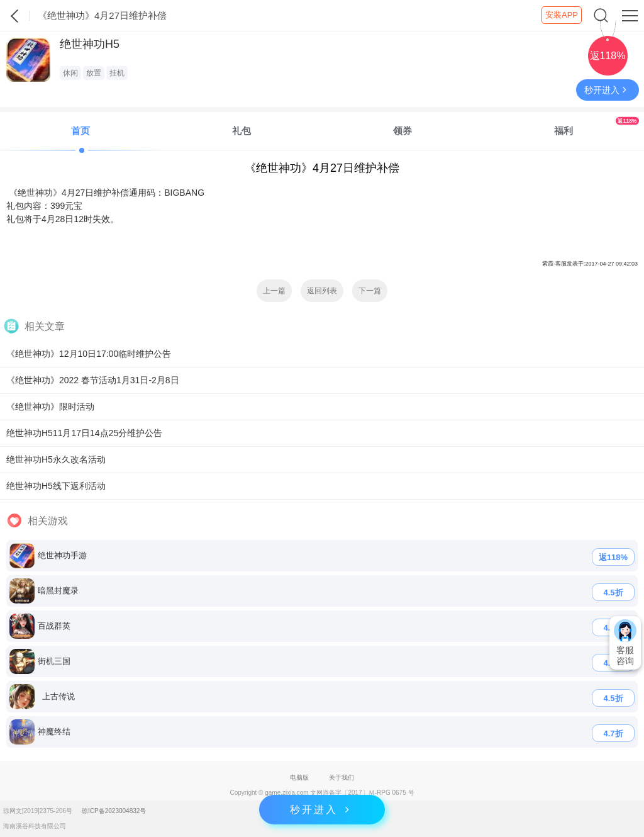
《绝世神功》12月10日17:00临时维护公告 (89, 354)
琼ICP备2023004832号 (114, 811)
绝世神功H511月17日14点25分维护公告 (84, 433)
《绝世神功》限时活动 (50, 407)
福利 (597, 126)
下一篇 (370, 291)
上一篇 (274, 291)
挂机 (117, 73)
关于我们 (341, 778)
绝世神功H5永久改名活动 (56, 459)
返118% (613, 557)
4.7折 (613, 733)
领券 (402, 131)
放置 (94, 73)
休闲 (70, 73)
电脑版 (299, 778)
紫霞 (15, 16)
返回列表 (322, 291)
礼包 (241, 131)
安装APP (562, 15)
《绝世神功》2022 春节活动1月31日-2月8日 (93, 380)
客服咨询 (625, 643)
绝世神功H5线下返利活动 (56, 486)
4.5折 (613, 593)
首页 (80, 131)
